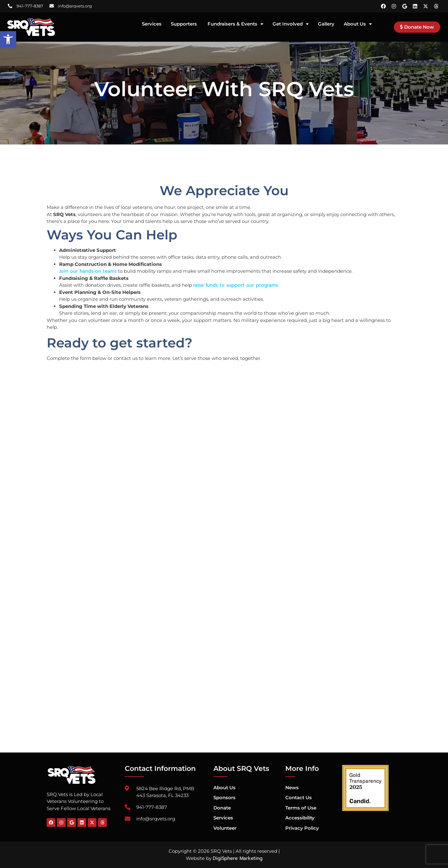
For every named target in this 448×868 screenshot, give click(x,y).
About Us (358, 24)
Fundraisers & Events (235, 24)
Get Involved (291, 24)
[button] (8, 39)
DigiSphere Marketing (238, 858)
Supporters (184, 24)
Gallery (326, 24)
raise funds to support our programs (236, 285)
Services (152, 24)
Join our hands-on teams (88, 271)
